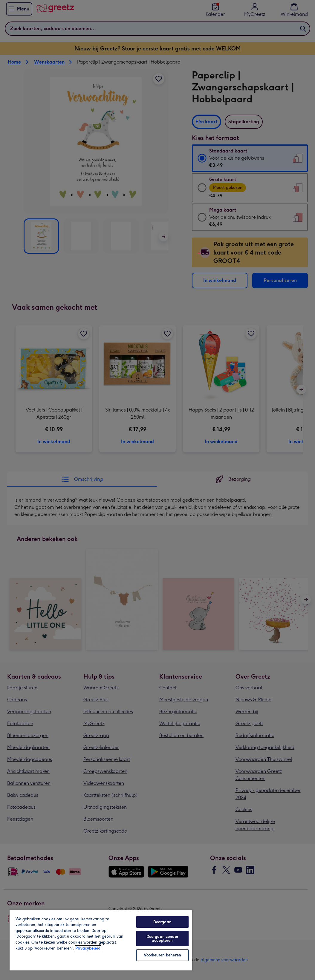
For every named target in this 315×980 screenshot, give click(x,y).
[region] (101, 940)
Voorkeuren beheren (162, 955)
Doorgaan (162, 922)
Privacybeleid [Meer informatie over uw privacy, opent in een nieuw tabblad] (88, 948)
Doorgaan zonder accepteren (162, 939)
